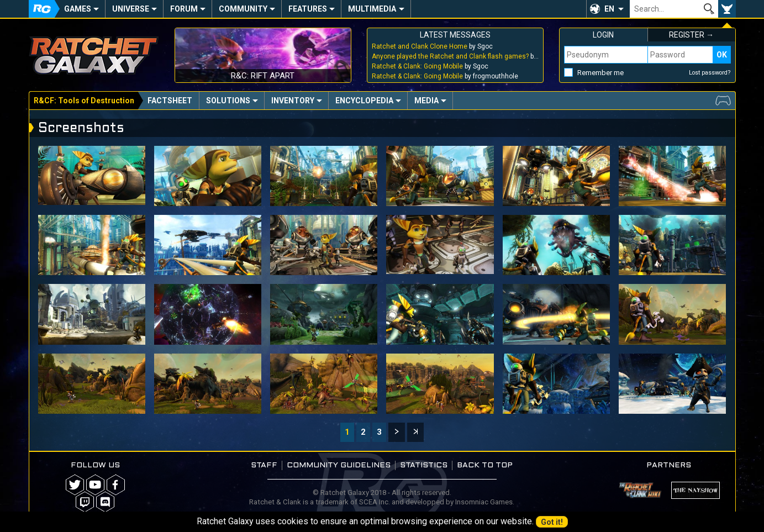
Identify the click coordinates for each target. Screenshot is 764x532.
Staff (264, 465)
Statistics (424, 465)
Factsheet (170, 101)
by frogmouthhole (445, 76)
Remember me (600, 73)
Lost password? (710, 73)
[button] (608, 9)
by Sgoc (432, 46)
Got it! (552, 522)
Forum (184, 9)
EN (609, 9)
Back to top (485, 465)
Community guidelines (339, 465)
